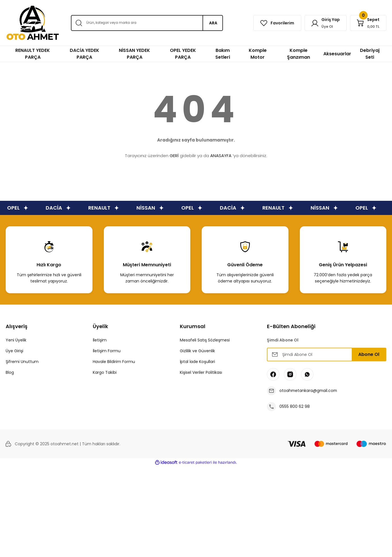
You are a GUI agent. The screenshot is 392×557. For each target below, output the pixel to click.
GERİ (174, 156)
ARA (213, 23)
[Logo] (33, 23)
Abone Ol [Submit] (369, 354)
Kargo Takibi (105, 372)
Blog (10, 372)
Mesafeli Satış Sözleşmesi (205, 340)
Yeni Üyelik (16, 340)
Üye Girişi (14, 351)
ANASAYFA (221, 156)
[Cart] (368, 23)
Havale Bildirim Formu (114, 362)
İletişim (100, 340)
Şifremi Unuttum (22, 362)
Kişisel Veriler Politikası (201, 372)
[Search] (147, 23)
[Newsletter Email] (327, 355)
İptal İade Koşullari (197, 362)
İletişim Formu (107, 351)
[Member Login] (325, 23)
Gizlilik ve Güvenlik (197, 351)
